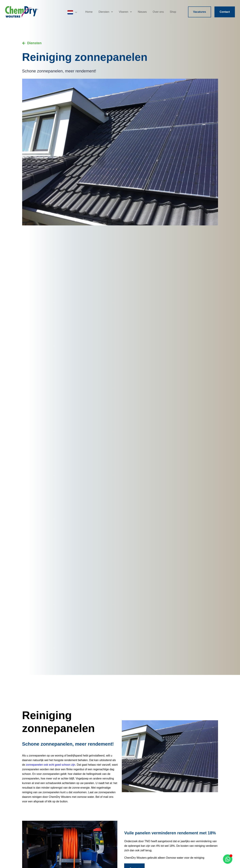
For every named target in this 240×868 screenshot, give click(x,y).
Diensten (106, 12)
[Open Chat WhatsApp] (228, 859)
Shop (173, 12)
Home (89, 12)
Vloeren (125, 12)
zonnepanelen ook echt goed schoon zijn (51, 765)
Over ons (158, 12)
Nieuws (142, 12)
